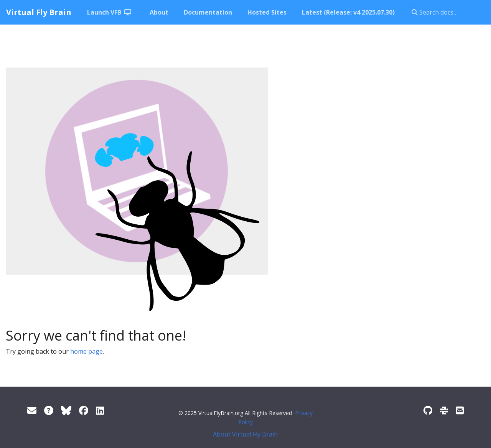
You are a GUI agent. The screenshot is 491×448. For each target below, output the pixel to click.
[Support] (32, 410)
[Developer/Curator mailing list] (460, 410)
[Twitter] (66, 410)
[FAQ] (49, 410)
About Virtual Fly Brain (245, 434)
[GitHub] (428, 410)
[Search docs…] (442, 12)
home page (87, 351)
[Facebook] (84, 410)
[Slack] (444, 410)
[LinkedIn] (100, 410)
